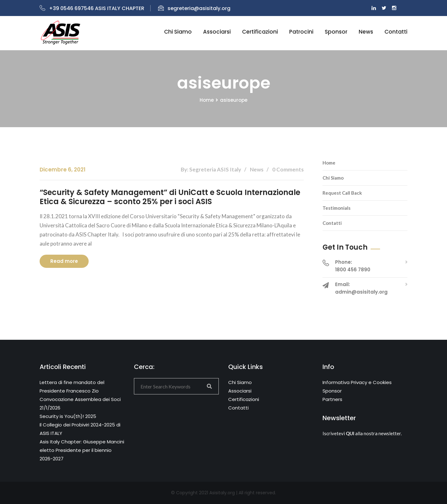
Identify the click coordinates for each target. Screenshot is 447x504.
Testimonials (337, 208)
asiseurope (234, 100)
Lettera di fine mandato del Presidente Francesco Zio (72, 387)
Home (207, 100)
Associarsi (217, 32)
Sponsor (336, 32)
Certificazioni (260, 32)
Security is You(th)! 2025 (68, 416)
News (366, 32)
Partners (332, 399)
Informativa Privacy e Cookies (357, 382)
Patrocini (301, 32)
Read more (64, 261)
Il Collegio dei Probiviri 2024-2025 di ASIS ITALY (80, 429)
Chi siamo (178, 32)
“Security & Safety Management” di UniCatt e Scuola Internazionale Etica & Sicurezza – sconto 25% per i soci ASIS (170, 197)
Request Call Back (342, 193)
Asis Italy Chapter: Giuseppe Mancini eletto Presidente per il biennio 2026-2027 (82, 450)
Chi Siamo (333, 178)
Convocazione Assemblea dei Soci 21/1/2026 (80, 404)
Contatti (396, 32)
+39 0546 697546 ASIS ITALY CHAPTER (92, 8)
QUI (350, 433)
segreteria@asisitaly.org (194, 8)
